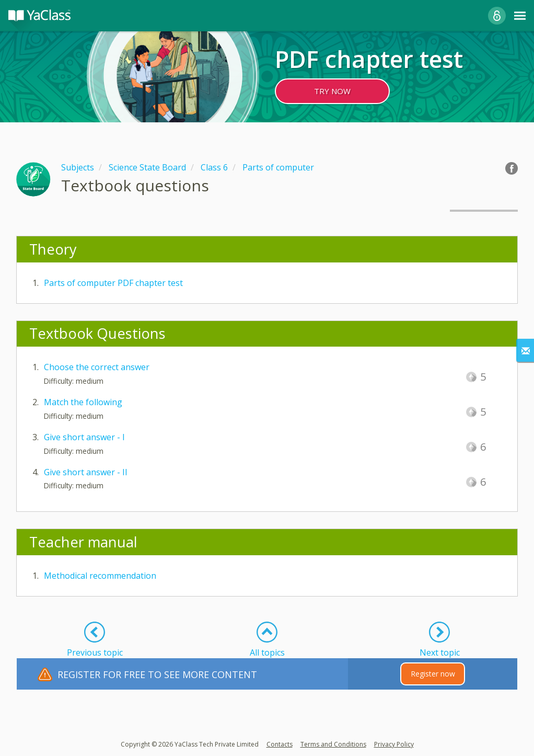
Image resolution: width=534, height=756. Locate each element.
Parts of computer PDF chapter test (113, 283)
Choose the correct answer (97, 367)
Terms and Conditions (333, 744)
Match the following (83, 402)
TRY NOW (332, 91)
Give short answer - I (84, 437)
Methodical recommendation (100, 576)
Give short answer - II (86, 472)
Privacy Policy (394, 744)
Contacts (280, 744)
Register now (433, 674)
